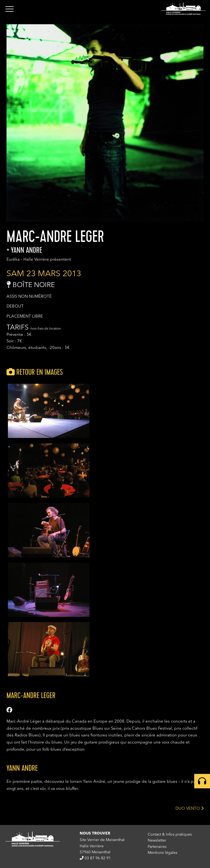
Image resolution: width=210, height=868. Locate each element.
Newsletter (157, 840)
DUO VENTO (189, 808)
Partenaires (157, 847)
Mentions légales (163, 853)
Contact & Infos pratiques (170, 835)
